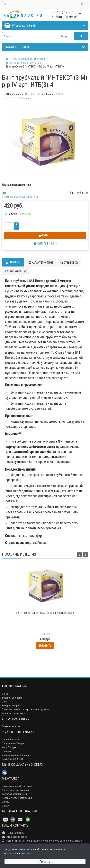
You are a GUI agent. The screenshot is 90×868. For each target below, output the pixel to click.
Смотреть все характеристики (20, 197)
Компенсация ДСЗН (12, 759)
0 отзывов (25, 98)
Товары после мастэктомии (17, 798)
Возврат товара (10, 705)
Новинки (7, 751)
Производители (10, 740)
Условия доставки (12, 698)
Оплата (6, 702)
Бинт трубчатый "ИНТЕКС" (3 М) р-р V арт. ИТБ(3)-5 (45, 613)
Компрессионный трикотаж (17, 786)
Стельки (6, 806)
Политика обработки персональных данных (26, 709)
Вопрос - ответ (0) (16, 271)
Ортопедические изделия (16, 790)
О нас (5, 694)
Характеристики (40, 263)
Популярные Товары (13, 743)
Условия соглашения (13, 713)
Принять (45, 862)
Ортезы (6, 802)
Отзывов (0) (69, 263)
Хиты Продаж (9, 747)
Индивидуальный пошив (15, 755)
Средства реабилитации (15, 794)
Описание (13, 262)
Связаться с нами (11, 726)
